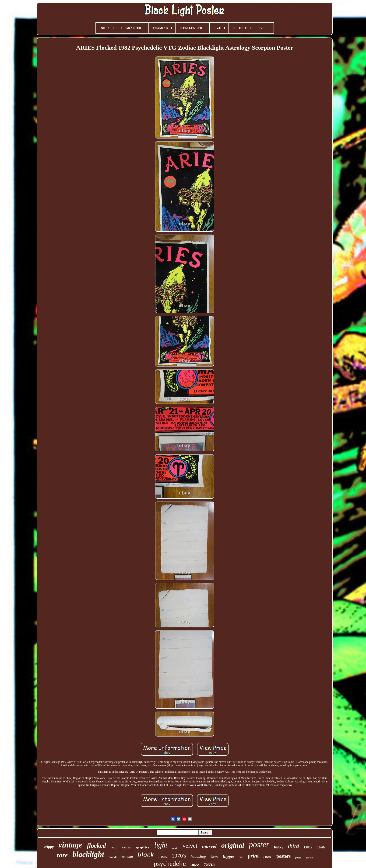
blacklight (88, 854)
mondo (113, 857)
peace (298, 858)
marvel (209, 846)
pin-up (309, 858)
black (146, 854)
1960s (321, 847)
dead (114, 847)
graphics (143, 848)
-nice (195, 865)
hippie (229, 856)
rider (267, 856)
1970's (179, 856)
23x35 (163, 857)
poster (259, 845)
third (294, 846)
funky (279, 847)
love (214, 856)
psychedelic (170, 864)
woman (127, 857)
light (161, 845)
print (253, 856)
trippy (49, 847)
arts (241, 857)
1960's (308, 847)
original (233, 845)
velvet (190, 846)
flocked (96, 846)
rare (62, 855)
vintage (70, 845)
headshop (198, 856)
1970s (210, 865)
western (127, 847)
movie (175, 848)
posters (283, 856)
